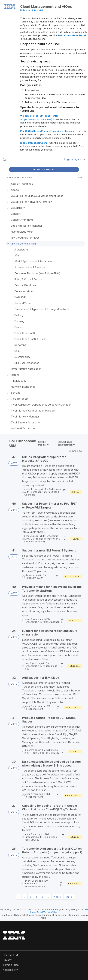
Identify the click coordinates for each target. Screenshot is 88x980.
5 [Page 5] (42, 897)
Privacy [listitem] (7, 960)
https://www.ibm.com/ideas (36, 119)
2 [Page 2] (25, 897)
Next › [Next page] (57, 897)
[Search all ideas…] (26, 159)
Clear (79, 178)
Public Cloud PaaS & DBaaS (45, 753)
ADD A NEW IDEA (44, 170)
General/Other (52, 622)
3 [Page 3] (30, 897)
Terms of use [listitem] (11, 965)
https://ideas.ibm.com (62, 131)
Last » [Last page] (69, 897)
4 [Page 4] (36, 897)
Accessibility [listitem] (10, 970)
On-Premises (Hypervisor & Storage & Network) (42, 540)
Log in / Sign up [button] (75, 159)
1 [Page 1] (19, 897)
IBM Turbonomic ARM (36, 576)
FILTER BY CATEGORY (19, 178)
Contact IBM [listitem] (10, 955)
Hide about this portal (31, 10)
